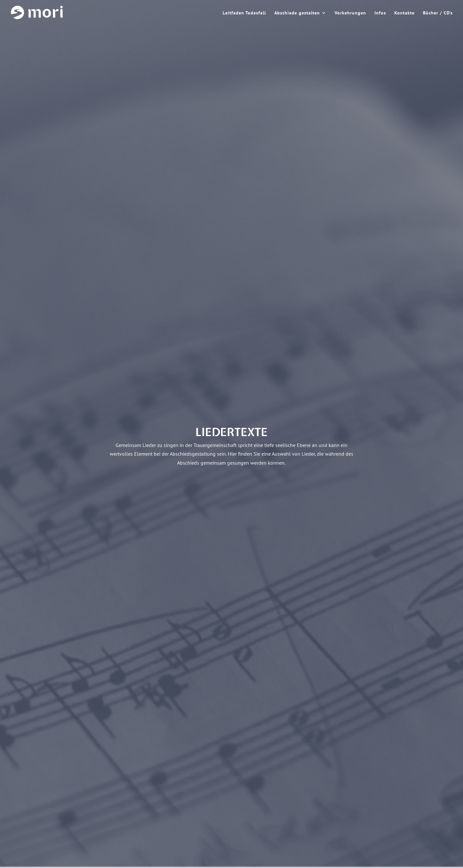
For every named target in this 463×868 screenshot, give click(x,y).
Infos (380, 13)
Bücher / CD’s (438, 13)
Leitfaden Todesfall (244, 13)
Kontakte (404, 13)
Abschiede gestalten (297, 13)
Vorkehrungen (350, 13)
